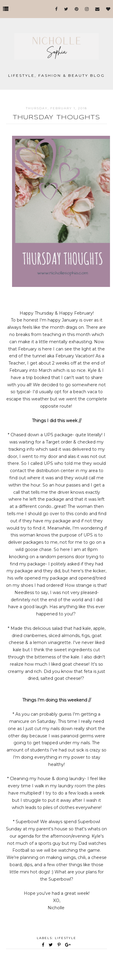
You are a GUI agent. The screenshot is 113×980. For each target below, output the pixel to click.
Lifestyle (66, 938)
